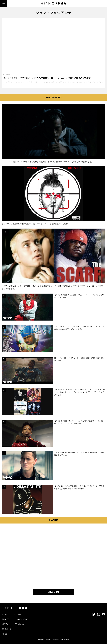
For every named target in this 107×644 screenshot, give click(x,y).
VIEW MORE (53, 592)
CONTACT (19, 614)
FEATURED (6, 629)
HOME (5, 614)
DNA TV (5, 619)
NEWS (5, 624)
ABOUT (5, 634)
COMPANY (19, 624)
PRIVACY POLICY (22, 619)
